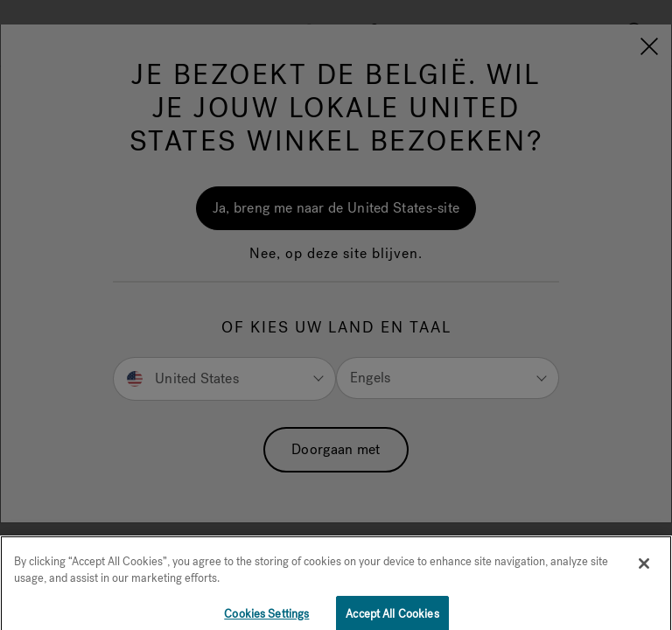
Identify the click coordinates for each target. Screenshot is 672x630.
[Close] (644, 570)
